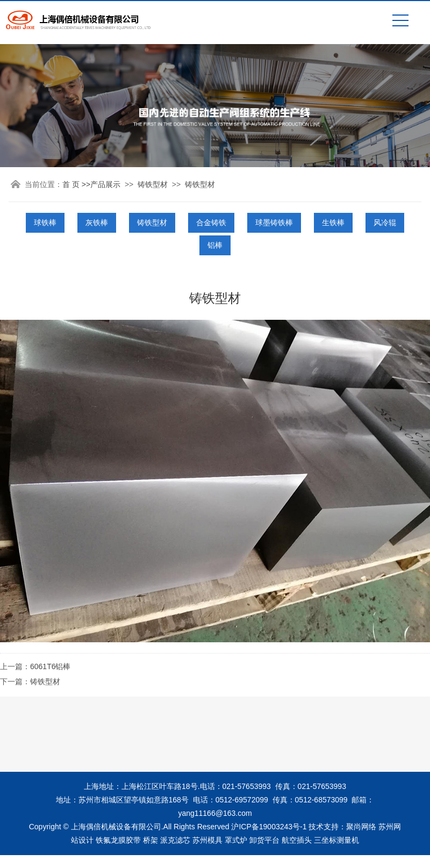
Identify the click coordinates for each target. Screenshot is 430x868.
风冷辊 (385, 223)
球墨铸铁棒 (274, 223)
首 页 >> (76, 184)
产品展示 (105, 184)
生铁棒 (333, 223)
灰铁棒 (97, 223)
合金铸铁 (211, 223)
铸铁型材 (153, 184)
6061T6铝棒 (50, 666)
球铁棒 (45, 223)
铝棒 (215, 245)
